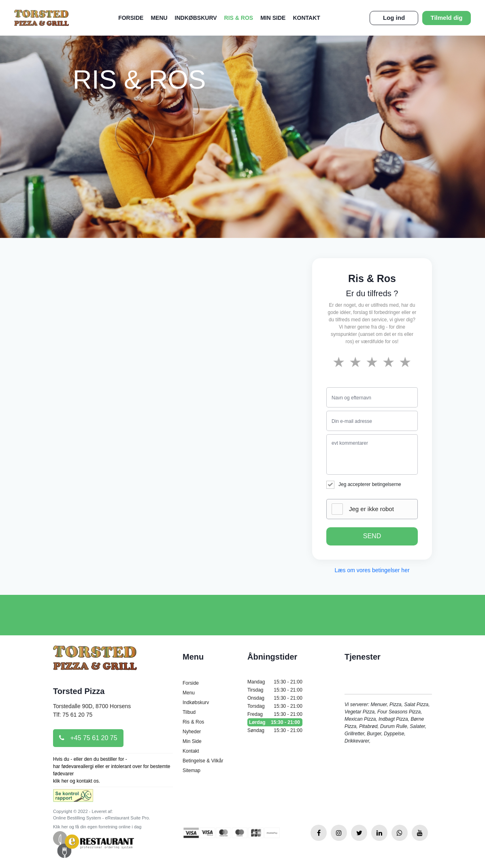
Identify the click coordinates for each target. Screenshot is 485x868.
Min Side (273, 18)
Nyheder (192, 732)
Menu (159, 18)
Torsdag (275, 706)
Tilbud (189, 712)
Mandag (275, 682)
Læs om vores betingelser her (372, 570)
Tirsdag (275, 690)
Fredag (275, 714)
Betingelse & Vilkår (203, 761)
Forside (131, 18)
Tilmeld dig (447, 18)
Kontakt (306, 18)
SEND (372, 536)
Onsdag (275, 698)
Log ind (394, 18)
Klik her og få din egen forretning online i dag (97, 827)
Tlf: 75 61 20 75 (73, 715)
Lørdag (275, 722)
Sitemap (191, 770)
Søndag (275, 730)
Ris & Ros (239, 18)
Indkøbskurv (196, 18)
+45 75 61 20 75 (88, 738)
